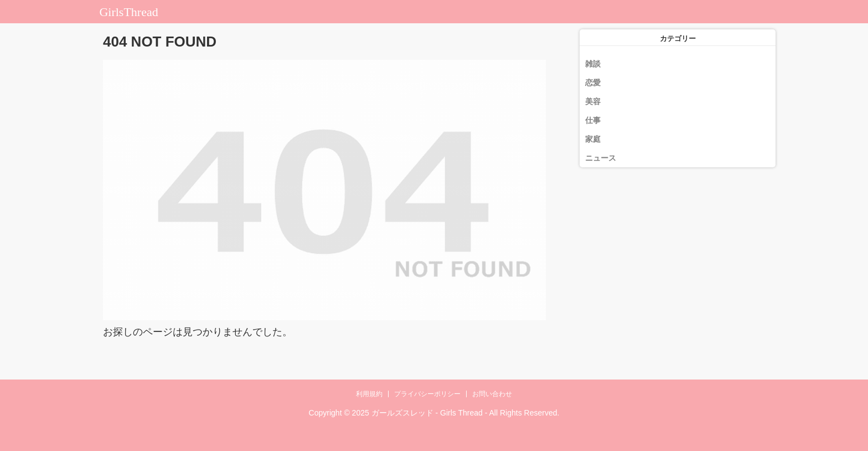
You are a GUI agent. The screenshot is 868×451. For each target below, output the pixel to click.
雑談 (593, 64)
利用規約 (369, 394)
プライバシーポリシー (427, 394)
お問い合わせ (492, 394)
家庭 (593, 139)
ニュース (601, 158)
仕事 (593, 120)
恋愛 (593, 83)
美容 (593, 101)
